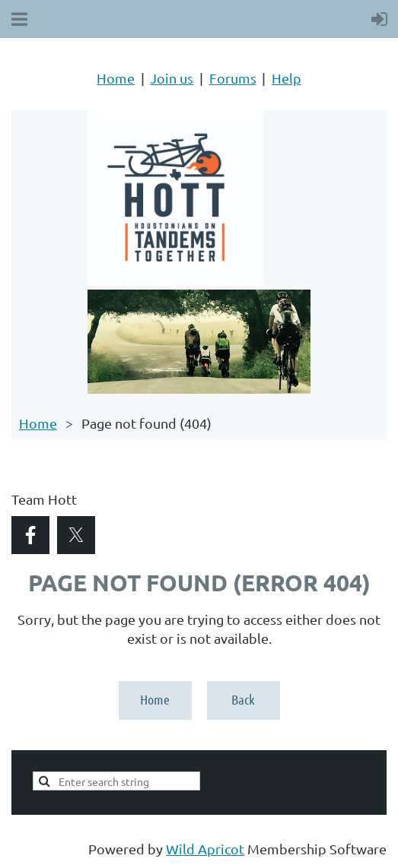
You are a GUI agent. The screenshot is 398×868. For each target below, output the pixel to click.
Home (116, 78)
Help (287, 78)
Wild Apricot (205, 849)
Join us (172, 78)
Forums (233, 78)
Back (243, 699)
